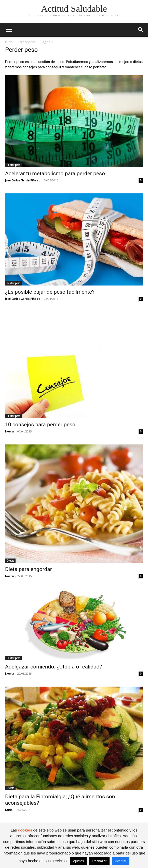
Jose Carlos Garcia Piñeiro (23, 180)
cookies (25, 830)
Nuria (9, 810)
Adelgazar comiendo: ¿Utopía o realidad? (53, 667)
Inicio (9, 42)
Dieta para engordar (29, 569)
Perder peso (27, 42)
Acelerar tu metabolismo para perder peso (55, 173)
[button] (9, 30)
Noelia (9, 431)
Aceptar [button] (121, 861)
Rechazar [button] (99, 861)
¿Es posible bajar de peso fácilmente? (50, 292)
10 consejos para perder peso (40, 425)
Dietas (10, 561)
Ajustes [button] (79, 861)
